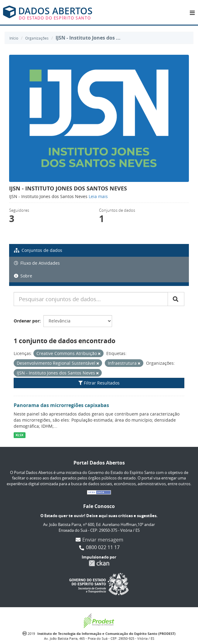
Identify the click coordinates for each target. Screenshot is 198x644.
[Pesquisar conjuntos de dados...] (91, 299)
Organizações (37, 38)
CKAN (99, 563)
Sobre (23, 276)
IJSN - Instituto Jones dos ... (88, 38)
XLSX (19, 435)
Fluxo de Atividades (37, 263)
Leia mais (98, 196)
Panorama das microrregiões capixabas (61, 405)
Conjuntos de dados (38, 250)
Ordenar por (27, 321)
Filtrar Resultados (99, 383)
